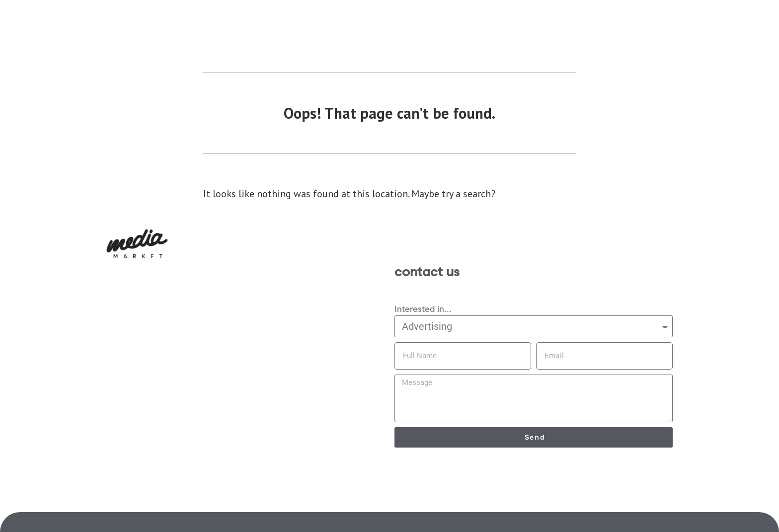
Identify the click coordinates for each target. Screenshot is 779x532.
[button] (137, 244)
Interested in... (423, 309)
